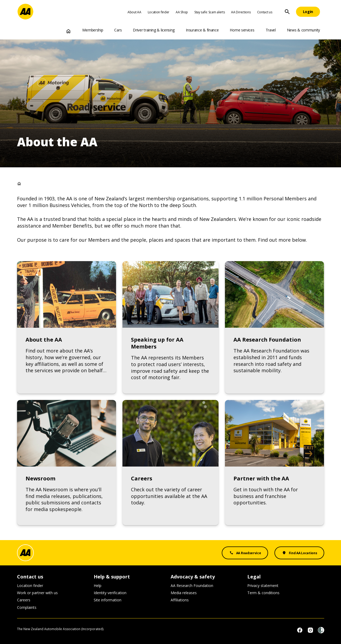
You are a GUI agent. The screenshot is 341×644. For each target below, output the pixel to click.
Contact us (265, 12)
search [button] (287, 12)
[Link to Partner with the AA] (274, 463)
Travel (271, 30)
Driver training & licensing (154, 30)
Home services (242, 30)
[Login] (308, 12)
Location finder (159, 12)
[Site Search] (287, 12)
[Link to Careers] (170, 463)
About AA (134, 12)
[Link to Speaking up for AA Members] (170, 327)
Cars (118, 30)
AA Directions (241, 12)
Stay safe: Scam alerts (209, 12)
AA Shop (182, 12)
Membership (93, 30)
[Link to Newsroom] (67, 463)
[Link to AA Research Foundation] (274, 327)
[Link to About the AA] (67, 327)
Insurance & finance (202, 30)
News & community (303, 30)
